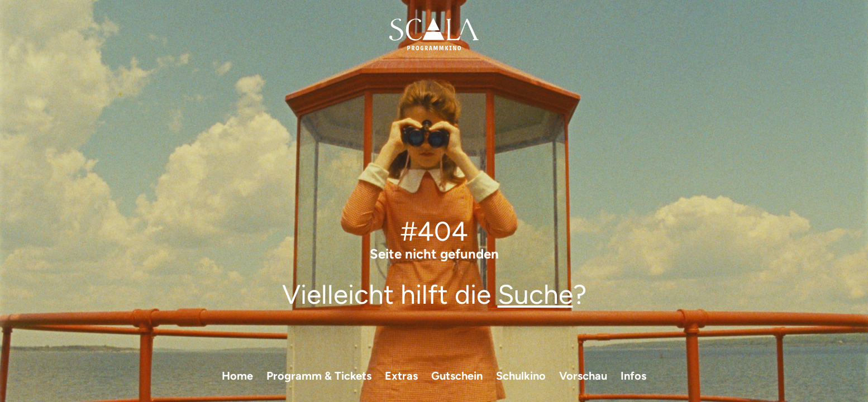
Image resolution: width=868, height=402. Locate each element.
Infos (633, 376)
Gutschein (457, 376)
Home (237, 376)
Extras (401, 376)
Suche (535, 294)
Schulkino (521, 376)
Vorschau (583, 376)
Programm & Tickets (319, 376)
